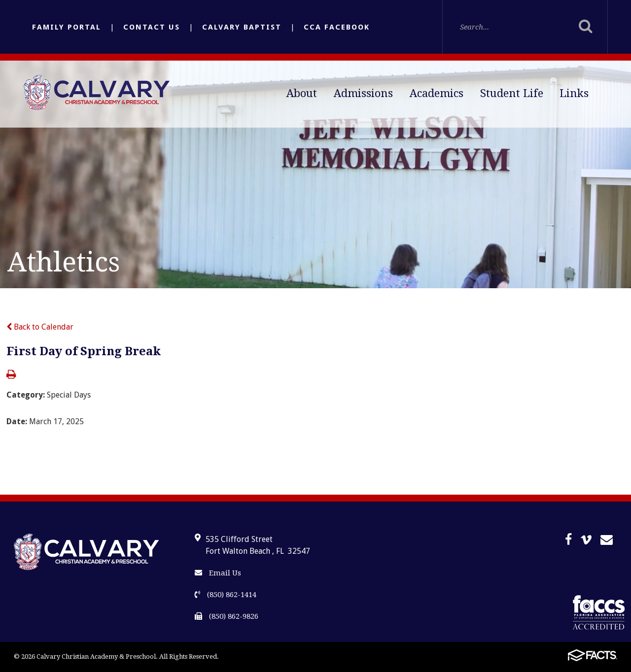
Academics (437, 93)
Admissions (363, 93)
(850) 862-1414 (226, 595)
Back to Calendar (40, 327)
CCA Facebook (337, 27)
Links (574, 93)
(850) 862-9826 (227, 616)
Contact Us (152, 27)
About (302, 93)
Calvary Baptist (242, 27)
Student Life (512, 93)
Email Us (218, 573)
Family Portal (67, 27)
